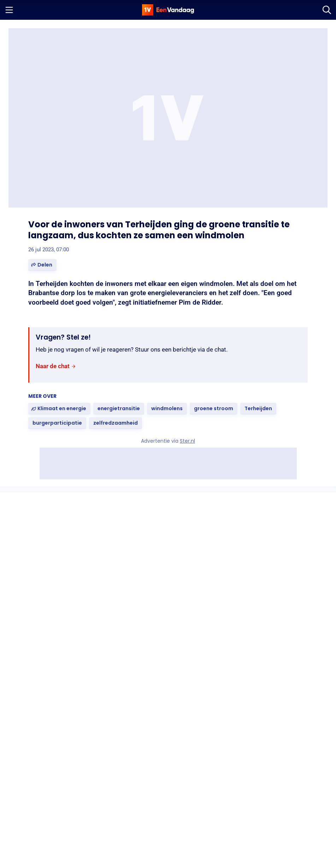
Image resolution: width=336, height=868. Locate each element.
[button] (42, 265)
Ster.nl (187, 441)
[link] (56, 367)
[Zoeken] (327, 10)
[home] (168, 10)
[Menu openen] (9, 10)
